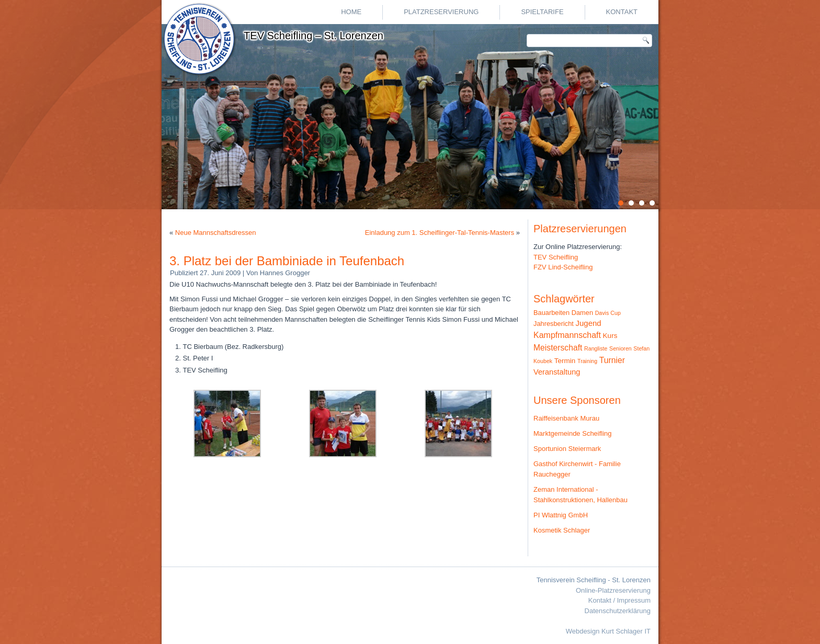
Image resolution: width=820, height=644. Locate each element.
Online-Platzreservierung (613, 590)
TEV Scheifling (556, 257)
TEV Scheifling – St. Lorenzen (314, 36)
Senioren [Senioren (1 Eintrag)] (620, 348)
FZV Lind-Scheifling (563, 267)
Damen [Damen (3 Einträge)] (582, 313)
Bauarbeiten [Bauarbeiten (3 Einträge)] (551, 313)
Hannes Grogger (285, 273)
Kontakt (622, 12)
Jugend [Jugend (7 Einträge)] (589, 323)
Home (351, 12)
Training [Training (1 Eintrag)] (587, 361)
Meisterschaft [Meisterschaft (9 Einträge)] (558, 348)
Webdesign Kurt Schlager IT (608, 631)
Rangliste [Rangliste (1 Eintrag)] (596, 348)
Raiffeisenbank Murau (566, 418)
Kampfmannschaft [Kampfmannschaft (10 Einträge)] (567, 335)
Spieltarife (542, 12)
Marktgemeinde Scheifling (573, 433)
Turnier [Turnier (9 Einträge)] (612, 360)
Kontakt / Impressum (619, 600)
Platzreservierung (441, 12)
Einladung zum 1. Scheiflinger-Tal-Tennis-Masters (440, 233)
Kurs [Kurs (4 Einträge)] (610, 336)
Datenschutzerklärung (618, 611)
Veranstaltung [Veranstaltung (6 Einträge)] (557, 372)
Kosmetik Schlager (562, 530)
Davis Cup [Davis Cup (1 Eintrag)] (608, 313)
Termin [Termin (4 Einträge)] (565, 361)
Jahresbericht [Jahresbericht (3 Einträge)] (554, 324)
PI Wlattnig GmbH (561, 515)
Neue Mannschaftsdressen (216, 233)
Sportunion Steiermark (567, 449)
